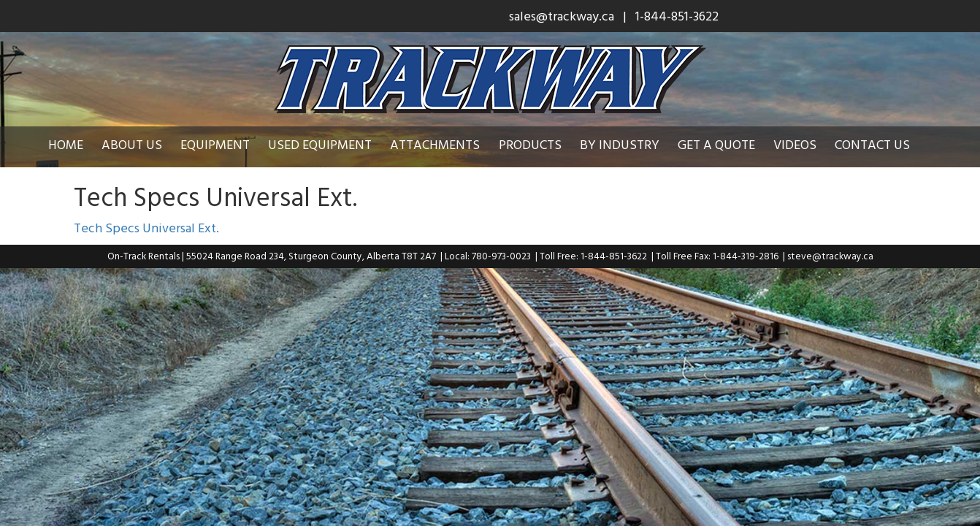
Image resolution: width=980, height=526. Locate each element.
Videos (806, 144)
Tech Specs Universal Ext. (146, 228)
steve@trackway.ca (830, 256)
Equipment (226, 144)
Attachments (446, 144)
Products (541, 144)
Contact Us (883, 144)
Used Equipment (331, 144)
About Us (143, 144)
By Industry (631, 144)
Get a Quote (727, 144)
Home (77, 144)
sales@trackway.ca (562, 16)
